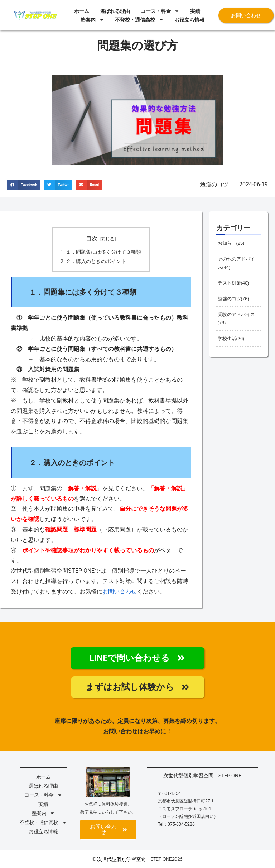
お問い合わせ (120, 592)
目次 (92, 239)
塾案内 (92, 20)
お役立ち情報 (189, 20)
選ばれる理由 (115, 11)
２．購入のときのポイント (96, 261)
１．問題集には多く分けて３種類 (103, 252)
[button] (24, 185)
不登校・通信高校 (139, 20)
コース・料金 (160, 11)
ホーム (82, 11)
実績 (195, 11)
